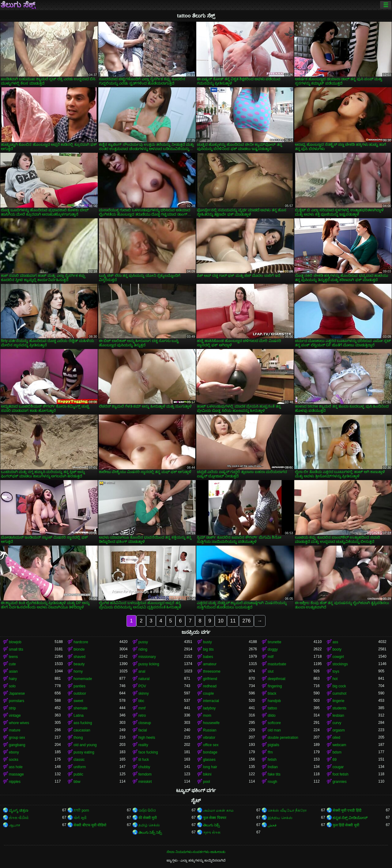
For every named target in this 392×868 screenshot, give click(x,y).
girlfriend (210, 679)
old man (274, 730)
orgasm (339, 730)
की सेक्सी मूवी (148, 818)
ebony (14, 752)
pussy (143, 642)
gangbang (17, 745)
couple (208, 693)
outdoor (80, 693)
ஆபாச (15, 825)
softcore (274, 723)
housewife (211, 723)
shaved (79, 657)
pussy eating (84, 752)
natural (144, 679)
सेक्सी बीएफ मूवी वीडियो (90, 825)
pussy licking (149, 664)
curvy (337, 723)
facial (143, 730)
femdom (145, 774)
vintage (15, 716)
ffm (270, 752)
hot (335, 679)
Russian (210, 730)
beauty (79, 664)
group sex (17, 738)
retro (142, 716)
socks (14, 760)
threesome (212, 671)
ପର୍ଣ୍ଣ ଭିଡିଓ (147, 810)
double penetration (283, 738)
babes (208, 657)
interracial (211, 701)
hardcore (81, 642)
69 (335, 760)
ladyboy (209, 708)
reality (143, 745)
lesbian (338, 716)
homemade (83, 679)
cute (12, 664)
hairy (13, 679)
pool (207, 782)
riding (143, 649)
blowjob (15, 642)
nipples (15, 782)
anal (142, 671)
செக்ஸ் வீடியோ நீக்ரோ (287, 810)
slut (271, 671)
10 (221, 621)
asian (13, 671)
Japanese (17, 693)
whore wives (19, 723)
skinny (144, 693)
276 (246, 621)
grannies (340, 782)
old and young (85, 745)
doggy (273, 649)
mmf (142, 708)
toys (336, 671)
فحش (272, 825)
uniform (80, 767)
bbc (141, 701)
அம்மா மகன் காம (218, 810)
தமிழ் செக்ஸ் (149, 825)
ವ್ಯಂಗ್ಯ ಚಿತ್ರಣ (19, 810)
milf (271, 657)
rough (272, 782)
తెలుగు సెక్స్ (211, 825)
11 (233, 621)
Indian (273, 767)
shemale (80, 708)
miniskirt (145, 782)
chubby (144, 767)
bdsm (337, 752)
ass (335, 642)
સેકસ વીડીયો (19, 818)
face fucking (148, 752)
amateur (210, 664)
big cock (339, 686)
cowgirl (338, 657)
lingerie (339, 701)
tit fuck (144, 760)
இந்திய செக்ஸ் (280, 818)
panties (79, 686)
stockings (340, 664)
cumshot (339, 693)
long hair (210, 767)
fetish (272, 760)
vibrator (209, 738)
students (339, 708)
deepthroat (276, 679)
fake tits (274, 774)
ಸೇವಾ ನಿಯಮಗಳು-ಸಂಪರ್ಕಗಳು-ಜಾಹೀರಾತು (196, 852)
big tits (208, 649)
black (272, 693)
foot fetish (341, 774)
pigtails (273, 745)
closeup (145, 723)
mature (15, 730)
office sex (211, 745)
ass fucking (83, 723)
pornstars (17, 701)
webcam (339, 745)
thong (78, 738)
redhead (210, 686)
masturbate (277, 664)
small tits (16, 649)
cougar (338, 767)
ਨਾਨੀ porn (81, 810)
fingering (275, 686)
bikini (207, 774)
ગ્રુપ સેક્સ (212, 832)
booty (337, 649)
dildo (271, 716)
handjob (274, 701)
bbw (77, 782)
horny (78, 671)
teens (13, 657)
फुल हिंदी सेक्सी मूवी (346, 825)
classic (79, 760)
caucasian (82, 730)
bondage (210, 752)
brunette (274, 642)
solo (12, 686)
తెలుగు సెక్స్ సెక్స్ (150, 832)
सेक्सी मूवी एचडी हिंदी (347, 810)
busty (207, 642)
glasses (209, 760)
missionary (147, 657)
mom (207, 716)
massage (16, 774)
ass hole (16, 767)
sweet (78, 701)
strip (12, 708)
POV (142, 686)
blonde (79, 649)
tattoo (272, 708)
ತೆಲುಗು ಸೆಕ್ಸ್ (18, 5)
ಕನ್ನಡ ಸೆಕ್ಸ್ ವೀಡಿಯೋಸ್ (350, 818)
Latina (79, 716)
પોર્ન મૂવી (80, 818)
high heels (147, 738)
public (78, 774)
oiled (336, 738)
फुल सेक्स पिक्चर (215, 818)
